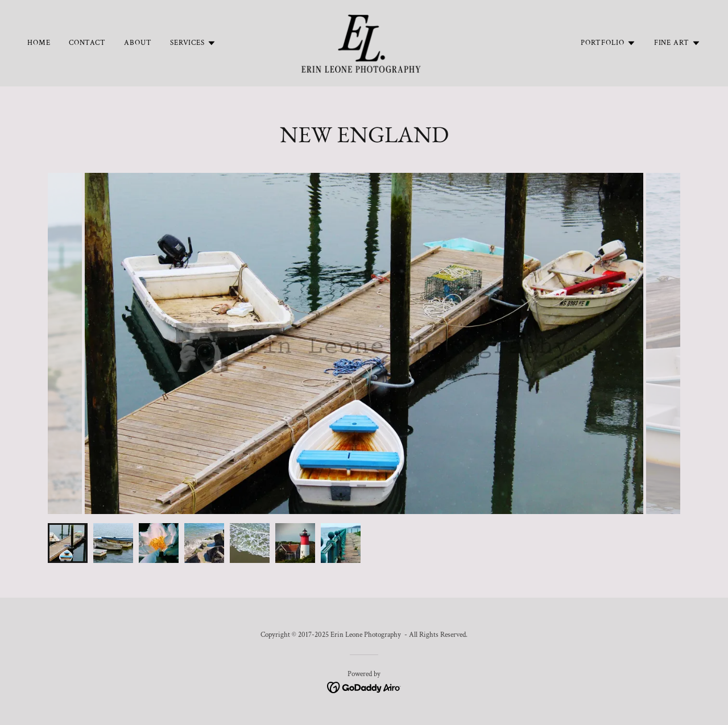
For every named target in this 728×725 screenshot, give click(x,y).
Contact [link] (87, 43)
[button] (193, 43)
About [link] (138, 43)
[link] (364, 43)
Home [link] (39, 43)
